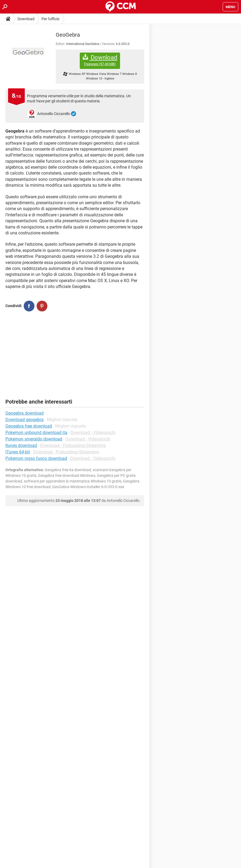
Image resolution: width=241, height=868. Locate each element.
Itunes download (21, 445)
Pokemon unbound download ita (36, 433)
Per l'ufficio (50, 19)
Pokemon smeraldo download (34, 439)
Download (26, 19)
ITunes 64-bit (18, 452)
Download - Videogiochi (93, 433)
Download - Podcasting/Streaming (73, 445)
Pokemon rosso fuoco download (36, 458)
